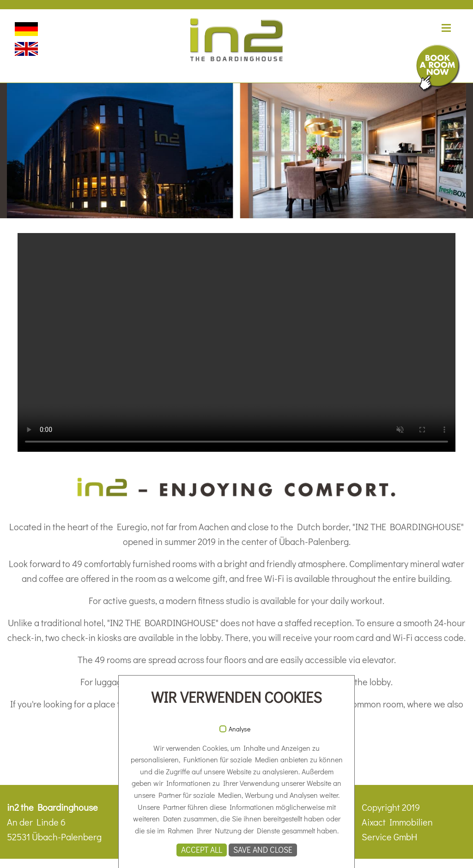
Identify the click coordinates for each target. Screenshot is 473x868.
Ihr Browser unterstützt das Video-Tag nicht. (236, 342)
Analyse (240, 729)
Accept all (202, 850)
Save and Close (263, 850)
